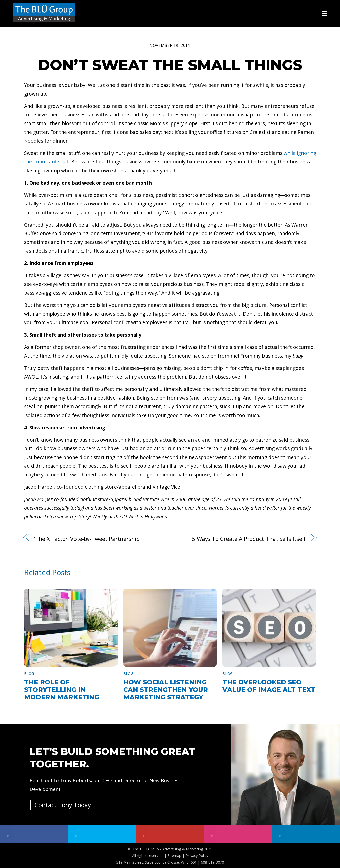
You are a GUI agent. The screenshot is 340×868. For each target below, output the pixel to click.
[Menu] (324, 13)
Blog (29, 673)
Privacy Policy (197, 855)
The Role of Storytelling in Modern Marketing (62, 690)
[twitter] (102, 834)
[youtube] (170, 834)
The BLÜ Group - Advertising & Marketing (168, 849)
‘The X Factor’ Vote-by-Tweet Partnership (87, 539)
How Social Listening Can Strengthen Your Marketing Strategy (166, 690)
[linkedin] (306, 834)
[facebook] (34, 834)
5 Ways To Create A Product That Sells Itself (249, 539)
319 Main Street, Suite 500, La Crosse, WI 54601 (156, 862)
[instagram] (238, 834)
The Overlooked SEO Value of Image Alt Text (269, 686)
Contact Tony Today (63, 805)
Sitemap (175, 855)
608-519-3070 (212, 862)
